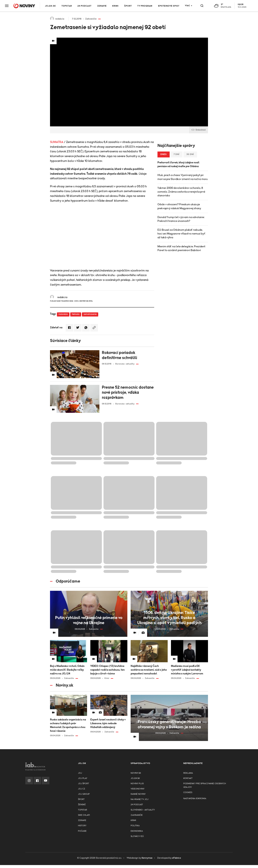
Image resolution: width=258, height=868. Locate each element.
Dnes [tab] (164, 154)
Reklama (188, 773)
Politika (135, 826)
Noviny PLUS (137, 784)
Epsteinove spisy (169, 6)
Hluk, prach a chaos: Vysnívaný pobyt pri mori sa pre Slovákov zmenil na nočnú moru (183, 177)
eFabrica (176, 858)
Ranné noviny (138, 794)
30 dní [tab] (190, 154)
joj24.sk (135, 778)
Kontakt (188, 778)
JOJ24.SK (50, 6)
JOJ (80, 773)
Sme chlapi (84, 815)
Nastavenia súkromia (195, 799)
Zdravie (102, 6)
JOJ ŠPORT (84, 784)
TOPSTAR (67, 6)
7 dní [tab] (177, 154)
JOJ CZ (82, 789)
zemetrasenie (90, 314)
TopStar (83, 810)
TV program (145, 6)
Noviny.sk (136, 773)
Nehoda (76, 314)
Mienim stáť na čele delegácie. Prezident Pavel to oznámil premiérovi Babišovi (181, 248)
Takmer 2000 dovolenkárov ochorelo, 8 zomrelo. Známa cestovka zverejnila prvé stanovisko (181, 192)
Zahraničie (137, 815)
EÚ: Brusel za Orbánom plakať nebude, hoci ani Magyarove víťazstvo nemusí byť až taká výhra (181, 234)
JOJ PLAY (83, 778)
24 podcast (84, 6)
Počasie (82, 831)
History (82, 826)
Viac (187, 6)
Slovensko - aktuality (143, 810)
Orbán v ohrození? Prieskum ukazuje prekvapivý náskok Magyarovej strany (179, 206)
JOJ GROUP (84, 794)
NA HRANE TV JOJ (140, 799)
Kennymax (147, 858)
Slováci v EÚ (137, 836)
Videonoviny (138, 789)
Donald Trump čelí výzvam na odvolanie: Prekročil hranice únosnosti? (181, 219)
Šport (128, 6)
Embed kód (199, 130)
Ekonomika (137, 831)
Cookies (188, 792)
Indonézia (63, 314)
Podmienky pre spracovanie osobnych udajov (205, 785)
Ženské (82, 805)
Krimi (115, 6)
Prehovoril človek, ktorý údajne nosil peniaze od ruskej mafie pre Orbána (178, 164)
